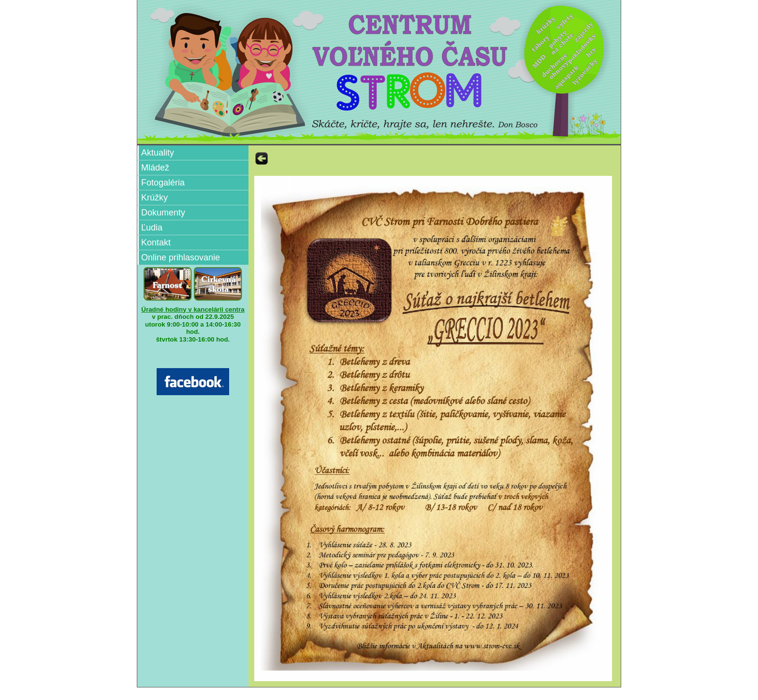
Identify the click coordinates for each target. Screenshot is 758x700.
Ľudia (152, 228)
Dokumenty (163, 213)
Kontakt (156, 243)
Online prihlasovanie (181, 257)
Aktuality (158, 153)
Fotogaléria (163, 183)
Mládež (155, 168)
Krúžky (154, 198)
